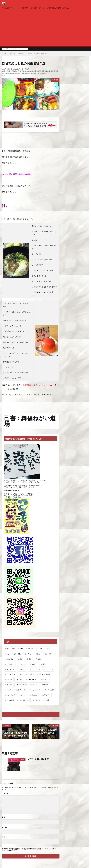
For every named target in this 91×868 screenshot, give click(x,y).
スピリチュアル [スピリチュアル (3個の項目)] (11, 695)
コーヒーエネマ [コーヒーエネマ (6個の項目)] (35, 690)
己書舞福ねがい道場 (57, 8)
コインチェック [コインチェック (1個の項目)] (20, 690)
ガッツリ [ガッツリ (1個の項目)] (43, 680)
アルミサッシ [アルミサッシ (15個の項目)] (49, 669)
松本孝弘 (38, 71)
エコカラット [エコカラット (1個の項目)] (11, 674)
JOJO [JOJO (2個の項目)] (21, 649)
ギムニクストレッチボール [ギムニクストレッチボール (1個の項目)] (40, 685)
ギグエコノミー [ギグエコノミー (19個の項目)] (22, 685)
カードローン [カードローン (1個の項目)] (31, 680)
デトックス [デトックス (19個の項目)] (36, 700)
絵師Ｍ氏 (27, 8)
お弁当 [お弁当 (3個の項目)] (20, 659)
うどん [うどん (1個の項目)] (38, 654)
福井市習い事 (46, 71)
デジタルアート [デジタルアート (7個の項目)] (23, 700)
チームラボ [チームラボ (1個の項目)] (10, 700)
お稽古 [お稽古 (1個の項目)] (29, 659)
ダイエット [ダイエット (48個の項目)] (35, 695)
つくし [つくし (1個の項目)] (34, 664)
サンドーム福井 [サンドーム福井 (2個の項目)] (50, 690)
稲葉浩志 (43, 73)
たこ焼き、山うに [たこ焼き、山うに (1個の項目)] (12, 664)
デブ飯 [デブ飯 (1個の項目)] (47, 700)
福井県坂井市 (17, 73)
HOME (4, 54)
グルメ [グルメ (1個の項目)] (9, 690)
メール (5, 827)
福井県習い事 (35, 73)
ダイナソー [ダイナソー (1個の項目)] (47, 695)
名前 (4, 817)
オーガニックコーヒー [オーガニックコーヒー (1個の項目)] (27, 674)
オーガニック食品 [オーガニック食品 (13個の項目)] (44, 674)
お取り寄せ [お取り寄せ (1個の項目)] (48, 654)
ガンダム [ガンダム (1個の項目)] (9, 685)
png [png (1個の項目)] (8, 654)
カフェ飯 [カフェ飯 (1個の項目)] (20, 680)
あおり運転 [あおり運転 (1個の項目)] (17, 654)
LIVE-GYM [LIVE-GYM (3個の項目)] (31, 649)
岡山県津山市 (13, 71)
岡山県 (21, 54)
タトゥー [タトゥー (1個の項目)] (24, 695)
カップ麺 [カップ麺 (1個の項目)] (9, 680)
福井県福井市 (26, 73)
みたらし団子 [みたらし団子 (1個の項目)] (11, 669)
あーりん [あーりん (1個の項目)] (28, 654)
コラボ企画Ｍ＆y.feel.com (11, 8)
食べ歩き (13, 54)
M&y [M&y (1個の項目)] (48, 649)
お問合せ (70, 8)
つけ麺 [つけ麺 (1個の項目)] (42, 664)
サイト (4, 837)
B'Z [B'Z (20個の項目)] (8, 649)
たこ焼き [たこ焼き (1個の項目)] (39, 659)
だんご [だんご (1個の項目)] (25, 664)
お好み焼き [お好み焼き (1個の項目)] (10, 659)
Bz (3, 71)
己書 (20, 71)
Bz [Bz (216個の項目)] (14, 649)
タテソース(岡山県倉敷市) (38, 759)
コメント (5, 793)
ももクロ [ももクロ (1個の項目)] (23, 669)
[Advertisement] (45, 27)
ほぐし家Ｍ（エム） (40, 8)
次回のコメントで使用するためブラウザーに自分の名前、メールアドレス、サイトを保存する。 (30, 850)
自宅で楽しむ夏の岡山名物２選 (37, 54)
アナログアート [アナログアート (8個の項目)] (35, 669)
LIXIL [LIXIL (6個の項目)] (40, 649)
